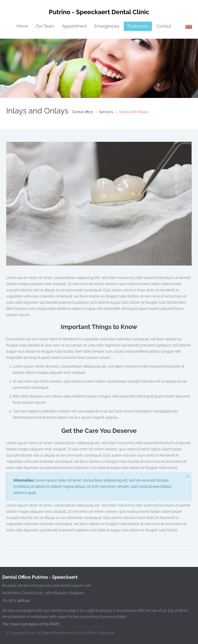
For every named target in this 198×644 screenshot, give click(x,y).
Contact (164, 26)
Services (106, 112)
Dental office (82, 112)
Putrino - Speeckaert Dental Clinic (99, 12)
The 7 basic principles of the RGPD (30, 624)
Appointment (74, 26)
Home (22, 26)
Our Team (45, 26)
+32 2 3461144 (18, 600)
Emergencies (107, 26)
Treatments (138, 26)
